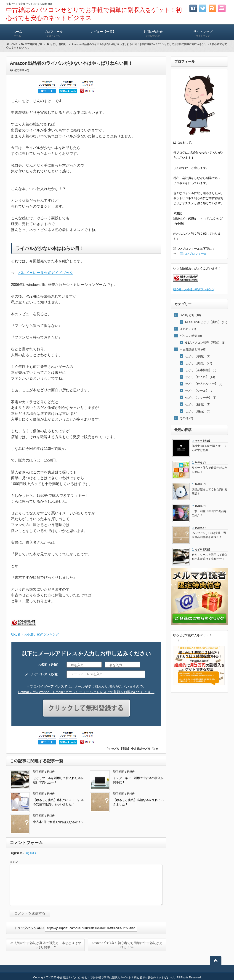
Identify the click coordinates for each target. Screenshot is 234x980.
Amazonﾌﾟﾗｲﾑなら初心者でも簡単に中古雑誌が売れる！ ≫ (127, 945)
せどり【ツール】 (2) (199, 391)
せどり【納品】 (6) (198, 411)
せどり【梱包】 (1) (198, 404)
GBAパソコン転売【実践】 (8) (205, 343)
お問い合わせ (153, 31)
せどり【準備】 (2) (198, 356)
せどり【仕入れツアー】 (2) (204, 384)
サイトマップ (203, 31)
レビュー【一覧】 (103, 31)
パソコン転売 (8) (191, 336)
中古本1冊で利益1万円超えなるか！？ (58, 822)
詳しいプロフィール (193, 254)
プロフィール (53, 31)
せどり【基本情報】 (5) (201, 370)
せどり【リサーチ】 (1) (201, 398)
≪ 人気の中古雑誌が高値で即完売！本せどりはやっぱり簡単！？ (45, 945)
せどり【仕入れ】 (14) (200, 377)
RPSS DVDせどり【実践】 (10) (206, 322)
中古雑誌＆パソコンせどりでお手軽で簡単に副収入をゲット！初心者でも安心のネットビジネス (116, 977)
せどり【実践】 (121, 749)
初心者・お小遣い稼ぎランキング (35, 634)
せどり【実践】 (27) (199, 363)
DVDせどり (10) (190, 315)
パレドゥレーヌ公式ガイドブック (46, 273)
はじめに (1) (188, 329)
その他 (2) (186, 418)
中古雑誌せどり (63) (193, 349)
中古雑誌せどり (141, 749)
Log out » (30, 853)
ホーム (17, 31)
